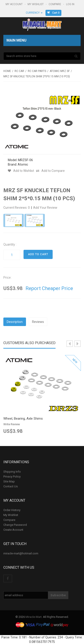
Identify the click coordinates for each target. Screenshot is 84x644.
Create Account (13, 530)
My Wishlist (36, 4)
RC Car (19, 71)
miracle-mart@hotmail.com (21, 553)
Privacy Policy (12, 477)
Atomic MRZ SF (60, 71)
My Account (14, 4)
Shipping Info (12, 472)
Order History (12, 510)
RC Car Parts (37, 71)
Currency (34, 13)
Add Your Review (45, 208)
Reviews (38, 322)
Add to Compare (50, 171)
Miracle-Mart (34, 617)
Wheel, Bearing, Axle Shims (23, 419)
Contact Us (11, 486)
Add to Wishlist (21, 171)
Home (7, 71)
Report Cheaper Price (49, 288)
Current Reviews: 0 (17, 208)
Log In (71, 4)
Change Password (15, 525)
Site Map (9, 481)
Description (15, 322)
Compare (55, 4)
